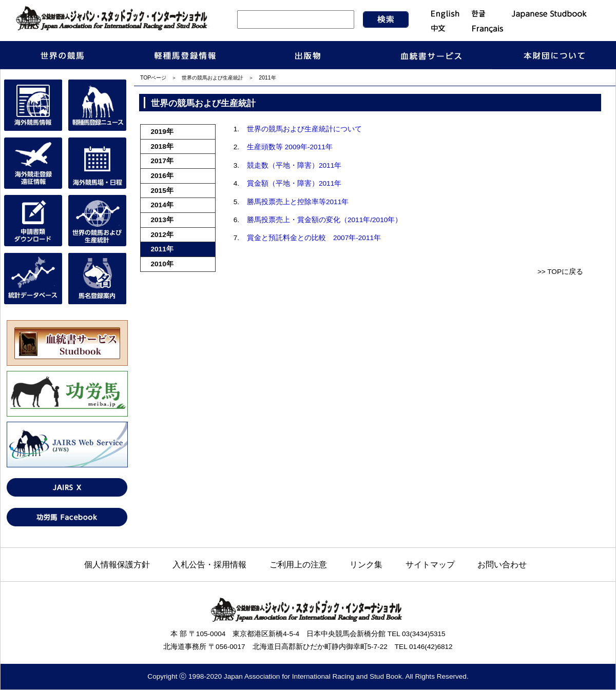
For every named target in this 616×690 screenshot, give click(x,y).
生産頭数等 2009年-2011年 (290, 147)
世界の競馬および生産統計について (304, 129)
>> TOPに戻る (560, 272)
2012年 (162, 235)
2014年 (162, 205)
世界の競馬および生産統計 (213, 78)
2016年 (162, 176)
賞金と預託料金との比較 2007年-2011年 (314, 238)
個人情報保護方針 (117, 564)
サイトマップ (430, 564)
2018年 (162, 146)
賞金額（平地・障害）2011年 (294, 183)
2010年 (162, 264)
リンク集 (366, 564)
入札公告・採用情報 (209, 564)
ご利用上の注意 (298, 564)
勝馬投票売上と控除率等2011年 (298, 202)
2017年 (162, 161)
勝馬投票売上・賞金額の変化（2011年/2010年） (324, 220)
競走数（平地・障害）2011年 (294, 165)
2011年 (162, 249)
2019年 (162, 132)
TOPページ (153, 78)
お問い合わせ (502, 564)
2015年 (162, 191)
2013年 (162, 220)
